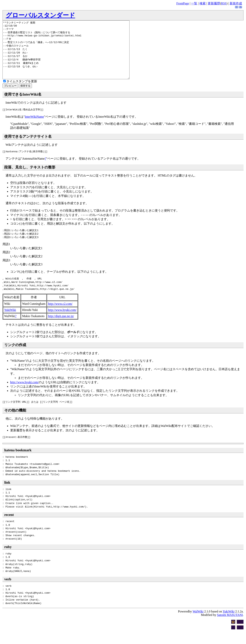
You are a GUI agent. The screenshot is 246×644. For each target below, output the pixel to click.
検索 (203, 3)
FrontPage (183, 3)
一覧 (194, 3)
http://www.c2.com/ (60, 315)
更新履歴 (214, 3)
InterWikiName (34, 128)
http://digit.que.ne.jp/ (61, 328)
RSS (224, 3)
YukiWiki (10, 321)
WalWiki (198, 623)
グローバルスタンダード (40, 15)
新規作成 (236, 3)
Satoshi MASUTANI (230, 626)
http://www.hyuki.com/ (62, 321)
